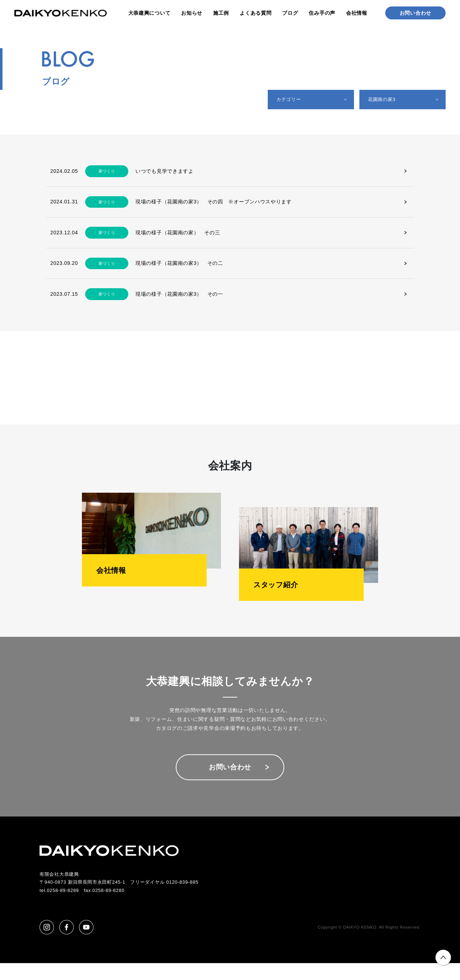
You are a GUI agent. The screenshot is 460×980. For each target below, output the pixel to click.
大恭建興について (149, 13)
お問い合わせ (415, 13)
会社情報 (357, 13)
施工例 (221, 13)
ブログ (290, 13)
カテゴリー (292, 101)
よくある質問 (256, 13)
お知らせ (192, 13)
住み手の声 (322, 13)
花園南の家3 (385, 101)
